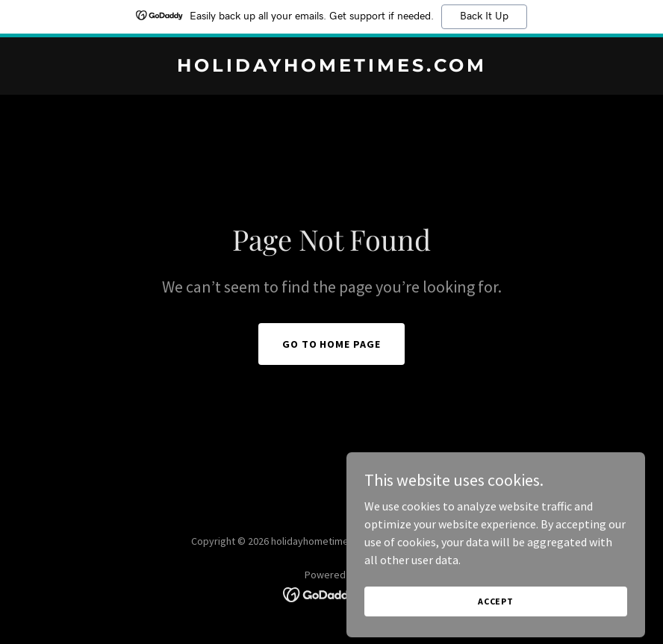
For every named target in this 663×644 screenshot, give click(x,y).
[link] (332, 67)
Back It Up (484, 16)
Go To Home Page (332, 344)
